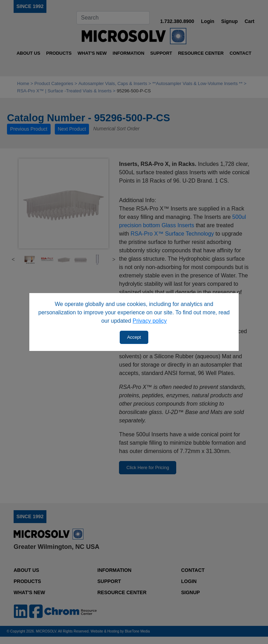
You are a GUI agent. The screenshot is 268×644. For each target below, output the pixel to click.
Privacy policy (150, 321)
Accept (134, 337)
